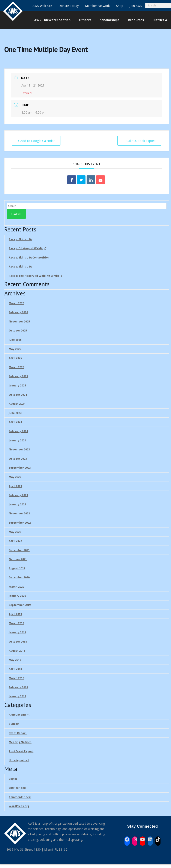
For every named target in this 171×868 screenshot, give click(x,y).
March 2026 (16, 303)
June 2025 (15, 340)
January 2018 (17, 697)
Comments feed (20, 797)
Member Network (97, 6)
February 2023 (18, 495)
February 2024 (18, 431)
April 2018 (15, 669)
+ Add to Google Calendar (37, 141)
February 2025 (18, 376)
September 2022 (20, 523)
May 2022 (15, 532)
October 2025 (18, 331)
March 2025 (16, 367)
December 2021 (19, 550)
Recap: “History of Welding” (28, 249)
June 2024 (15, 413)
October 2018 (18, 642)
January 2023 (17, 504)
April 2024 (15, 422)
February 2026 (18, 312)
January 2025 (17, 386)
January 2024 (17, 440)
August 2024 (17, 404)
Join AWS (136, 6)
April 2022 (15, 541)
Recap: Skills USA (20, 239)
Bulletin (14, 724)
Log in (13, 779)
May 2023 (15, 477)
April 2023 (15, 486)
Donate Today (69, 6)
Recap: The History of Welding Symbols (35, 276)
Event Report (18, 733)
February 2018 (18, 687)
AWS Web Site (42, 6)
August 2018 (17, 651)
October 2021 (18, 559)
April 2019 (15, 614)
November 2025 (19, 322)
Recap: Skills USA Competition (29, 258)
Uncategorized (19, 761)
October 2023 (18, 459)
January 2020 (17, 596)
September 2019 (20, 605)
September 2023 (20, 468)
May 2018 (15, 660)
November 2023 (19, 450)
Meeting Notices (20, 742)
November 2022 (19, 514)
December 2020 (19, 578)
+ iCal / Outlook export (138, 141)
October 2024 (18, 395)
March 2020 (16, 587)
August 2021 (17, 568)
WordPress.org (19, 806)
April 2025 (15, 358)
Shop (120, 6)
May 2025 (15, 349)
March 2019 (16, 623)
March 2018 (16, 678)
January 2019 (17, 633)
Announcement (19, 715)
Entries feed (17, 788)
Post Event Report (21, 751)
